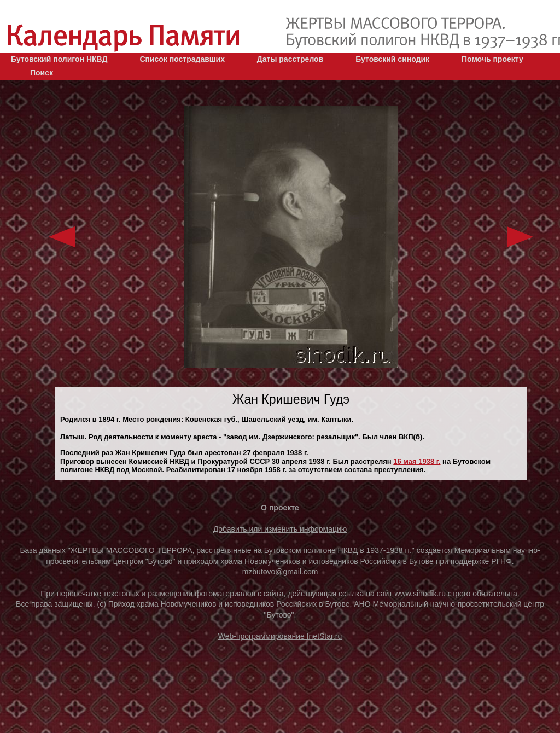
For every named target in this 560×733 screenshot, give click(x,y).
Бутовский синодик (392, 59)
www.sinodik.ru (420, 594)
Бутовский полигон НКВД (59, 59)
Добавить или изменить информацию (280, 529)
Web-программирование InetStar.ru (280, 636)
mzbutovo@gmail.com (280, 572)
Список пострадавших (182, 59)
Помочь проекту (492, 59)
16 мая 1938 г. (417, 461)
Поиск (42, 73)
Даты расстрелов (290, 59)
